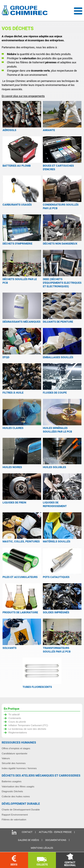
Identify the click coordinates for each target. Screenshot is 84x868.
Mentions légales (42, 848)
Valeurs (6, 758)
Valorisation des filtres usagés (18, 786)
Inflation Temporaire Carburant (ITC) (28, 725)
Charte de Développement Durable (21, 809)
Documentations (56, 840)
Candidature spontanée (15, 753)
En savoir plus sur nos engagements (23, 96)
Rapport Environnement (15, 815)
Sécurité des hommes (14, 763)
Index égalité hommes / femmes (19, 768)
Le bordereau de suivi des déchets (27, 729)
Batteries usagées (12, 781)
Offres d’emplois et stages (16, 748)
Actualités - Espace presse (55, 832)
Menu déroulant (78, 11)
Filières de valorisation (14, 819)
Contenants (15, 718)
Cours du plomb (17, 722)
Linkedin (14, 832)
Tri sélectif (14, 714)
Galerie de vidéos (28, 840)
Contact (27, 832)
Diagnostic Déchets (12, 791)
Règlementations (18, 732)
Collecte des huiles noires (16, 796)
